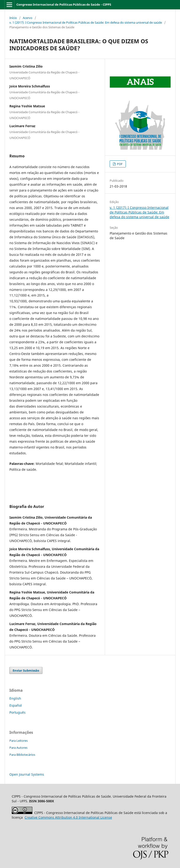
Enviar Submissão (26, 670)
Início (13, 18)
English (15, 698)
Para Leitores (19, 741)
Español (16, 705)
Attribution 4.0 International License (68, 817)
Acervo (28, 18)
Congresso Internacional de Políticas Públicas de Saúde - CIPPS (64, 4)
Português (17, 712)
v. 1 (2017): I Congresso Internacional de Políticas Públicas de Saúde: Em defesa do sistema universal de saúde (86, 22)
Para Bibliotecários (22, 755)
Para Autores (18, 748)
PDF (119, 164)
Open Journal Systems (27, 774)
